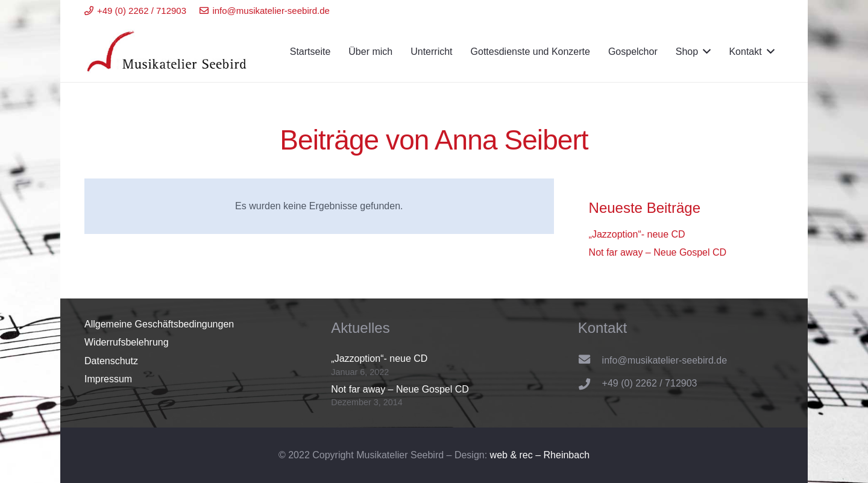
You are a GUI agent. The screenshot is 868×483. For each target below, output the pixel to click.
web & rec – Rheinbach (540, 455)
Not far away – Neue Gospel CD (658, 252)
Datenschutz (111, 361)
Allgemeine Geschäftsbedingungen (159, 324)
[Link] (168, 52)
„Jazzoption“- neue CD (637, 234)
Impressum (108, 379)
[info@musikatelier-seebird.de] (590, 361)
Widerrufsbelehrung (127, 342)
